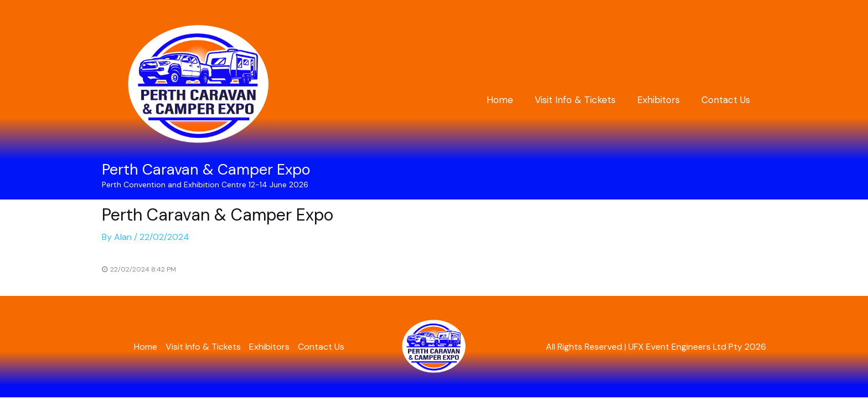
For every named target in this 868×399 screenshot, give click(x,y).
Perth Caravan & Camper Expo (206, 169)
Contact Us (727, 100)
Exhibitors (662, 100)
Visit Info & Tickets (582, 100)
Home (509, 100)
